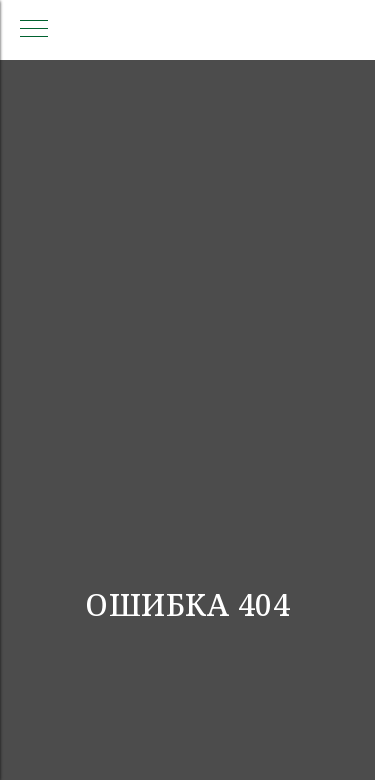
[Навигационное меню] (34, 30)
